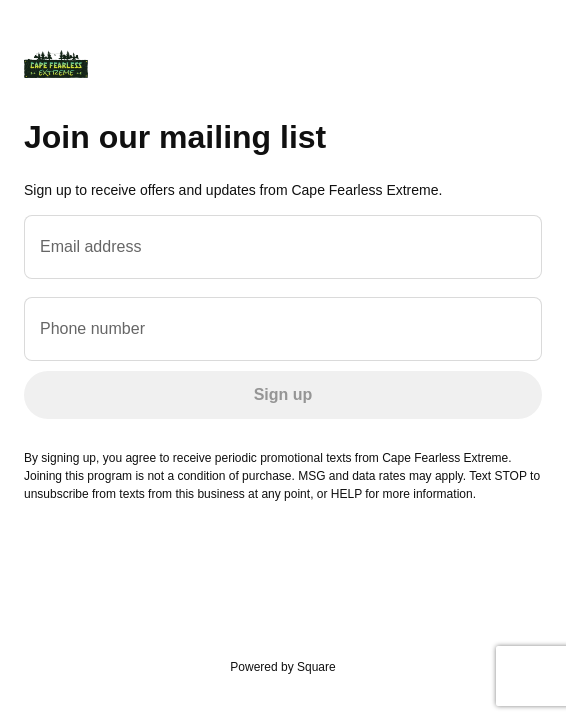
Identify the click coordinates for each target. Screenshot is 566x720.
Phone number (92, 328)
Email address (90, 246)
